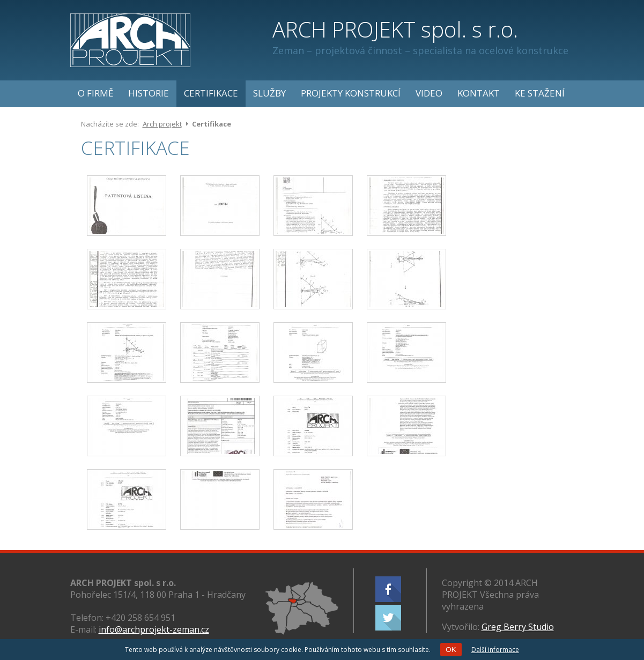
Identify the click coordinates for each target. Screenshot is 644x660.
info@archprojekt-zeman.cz (154, 629)
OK (451, 650)
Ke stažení (540, 93)
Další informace (495, 650)
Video (429, 93)
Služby (269, 93)
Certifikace (211, 93)
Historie (149, 93)
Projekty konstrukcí (351, 93)
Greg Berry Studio (518, 627)
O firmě (95, 93)
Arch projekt (162, 124)
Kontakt (479, 93)
